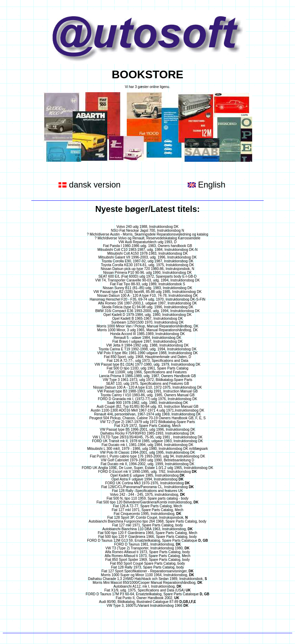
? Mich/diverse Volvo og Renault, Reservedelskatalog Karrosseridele (148, 238)
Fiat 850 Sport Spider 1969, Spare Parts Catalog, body (147, 560)
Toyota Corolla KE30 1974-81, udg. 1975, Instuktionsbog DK (147, 265)
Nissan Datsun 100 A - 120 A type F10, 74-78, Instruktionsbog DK (148, 296)
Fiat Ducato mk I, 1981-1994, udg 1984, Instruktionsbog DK (148, 445)
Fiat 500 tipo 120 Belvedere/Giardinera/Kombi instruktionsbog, (147, 502)
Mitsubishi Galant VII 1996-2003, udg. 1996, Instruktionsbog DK (147, 257)
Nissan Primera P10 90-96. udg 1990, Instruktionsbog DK (147, 273)
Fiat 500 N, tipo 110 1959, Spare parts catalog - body (147, 498)
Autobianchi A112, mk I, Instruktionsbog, (148, 586)
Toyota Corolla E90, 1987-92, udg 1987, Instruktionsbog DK (147, 261)
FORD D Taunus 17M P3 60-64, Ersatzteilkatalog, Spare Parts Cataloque (147, 594)
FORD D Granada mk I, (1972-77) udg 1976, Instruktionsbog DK (147, 399)
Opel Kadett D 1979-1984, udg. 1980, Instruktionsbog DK (148, 315)
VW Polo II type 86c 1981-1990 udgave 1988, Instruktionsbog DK (147, 353)
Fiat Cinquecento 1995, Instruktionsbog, (147, 514)
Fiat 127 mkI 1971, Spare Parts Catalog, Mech (148, 510)
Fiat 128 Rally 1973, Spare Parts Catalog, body (147, 567)
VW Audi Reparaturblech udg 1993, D (147, 242)
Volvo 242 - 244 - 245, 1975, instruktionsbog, (148, 495)
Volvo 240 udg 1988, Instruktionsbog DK (147, 227)
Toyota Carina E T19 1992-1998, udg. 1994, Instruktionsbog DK (148, 349)
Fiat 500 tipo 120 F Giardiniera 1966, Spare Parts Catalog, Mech (148, 533)
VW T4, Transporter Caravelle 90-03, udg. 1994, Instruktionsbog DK (147, 280)
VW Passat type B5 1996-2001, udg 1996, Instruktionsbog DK (147, 430)
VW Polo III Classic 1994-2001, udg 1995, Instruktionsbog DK (147, 452)
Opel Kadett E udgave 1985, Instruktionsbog (147, 475)
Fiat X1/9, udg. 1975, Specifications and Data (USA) (148, 590)
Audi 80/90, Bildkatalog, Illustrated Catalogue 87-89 (147, 602)
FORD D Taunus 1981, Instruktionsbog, (148, 544)
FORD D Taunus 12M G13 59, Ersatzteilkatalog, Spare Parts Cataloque (147, 540)
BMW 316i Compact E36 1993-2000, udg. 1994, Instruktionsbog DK (147, 311)
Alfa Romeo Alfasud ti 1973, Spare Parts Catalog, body (147, 552)
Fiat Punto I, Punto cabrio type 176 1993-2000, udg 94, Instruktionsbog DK (147, 456)
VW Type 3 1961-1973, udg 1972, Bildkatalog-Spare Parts (147, 380)
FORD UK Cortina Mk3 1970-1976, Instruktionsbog (147, 483)
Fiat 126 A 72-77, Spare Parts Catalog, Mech (147, 506)
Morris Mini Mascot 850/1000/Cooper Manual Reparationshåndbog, (147, 583)
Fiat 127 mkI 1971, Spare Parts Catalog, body (147, 525)
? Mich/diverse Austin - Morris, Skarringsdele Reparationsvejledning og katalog (147, 234)
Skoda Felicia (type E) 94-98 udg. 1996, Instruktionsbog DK (147, 307)
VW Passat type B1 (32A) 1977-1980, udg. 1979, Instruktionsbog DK (147, 364)
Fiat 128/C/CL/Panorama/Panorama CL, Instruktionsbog (148, 487)
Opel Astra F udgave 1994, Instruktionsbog (147, 479)
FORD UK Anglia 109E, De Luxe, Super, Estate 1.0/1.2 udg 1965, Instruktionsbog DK (147, 468)
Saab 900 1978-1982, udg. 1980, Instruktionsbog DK (148, 403)
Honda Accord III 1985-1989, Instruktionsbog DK (147, 334)
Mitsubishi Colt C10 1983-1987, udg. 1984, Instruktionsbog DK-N (147, 250)
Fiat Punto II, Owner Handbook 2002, (147, 598)
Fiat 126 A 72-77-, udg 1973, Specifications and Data (147, 361)
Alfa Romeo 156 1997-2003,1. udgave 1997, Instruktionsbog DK (147, 303)
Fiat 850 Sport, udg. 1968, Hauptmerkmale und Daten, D (147, 357)
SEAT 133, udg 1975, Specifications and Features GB (147, 384)
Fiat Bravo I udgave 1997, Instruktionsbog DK (148, 341)
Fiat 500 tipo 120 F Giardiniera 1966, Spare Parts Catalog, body (147, 537)
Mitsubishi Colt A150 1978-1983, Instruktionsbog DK (147, 253)
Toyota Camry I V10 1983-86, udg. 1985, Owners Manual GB (147, 395)
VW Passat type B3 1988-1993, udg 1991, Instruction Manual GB (147, 391)
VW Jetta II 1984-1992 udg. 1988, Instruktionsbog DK (147, 345)
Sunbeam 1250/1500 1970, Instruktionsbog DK (148, 322)
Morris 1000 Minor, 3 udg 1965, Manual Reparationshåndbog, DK (147, 330)
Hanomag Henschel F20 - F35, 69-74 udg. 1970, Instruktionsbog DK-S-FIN (148, 299)
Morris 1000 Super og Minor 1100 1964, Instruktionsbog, (147, 575)
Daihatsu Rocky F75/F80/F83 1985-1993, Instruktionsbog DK (147, 433)
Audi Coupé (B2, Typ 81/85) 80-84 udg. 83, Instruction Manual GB (147, 407)
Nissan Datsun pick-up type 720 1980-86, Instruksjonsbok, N (147, 269)
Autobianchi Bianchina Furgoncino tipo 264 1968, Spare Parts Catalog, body (147, 521)
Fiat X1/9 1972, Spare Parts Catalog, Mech (147, 426)
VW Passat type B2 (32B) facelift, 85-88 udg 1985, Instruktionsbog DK (147, 292)
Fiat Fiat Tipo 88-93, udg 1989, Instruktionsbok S (148, 284)
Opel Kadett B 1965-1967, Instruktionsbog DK (147, 319)
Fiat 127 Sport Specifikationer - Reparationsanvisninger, (147, 571)
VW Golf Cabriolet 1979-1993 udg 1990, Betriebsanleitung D (148, 460)
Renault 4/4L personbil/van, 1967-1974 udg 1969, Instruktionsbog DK (147, 414)
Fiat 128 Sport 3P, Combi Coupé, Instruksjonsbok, (147, 518)
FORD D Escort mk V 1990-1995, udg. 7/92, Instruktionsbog (147, 472)
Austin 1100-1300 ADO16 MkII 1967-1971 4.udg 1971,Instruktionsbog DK (148, 410)
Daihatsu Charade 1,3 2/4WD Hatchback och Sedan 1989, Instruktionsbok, (147, 579)
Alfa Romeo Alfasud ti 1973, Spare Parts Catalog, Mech (147, 556)
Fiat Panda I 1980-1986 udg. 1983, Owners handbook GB (148, 246)
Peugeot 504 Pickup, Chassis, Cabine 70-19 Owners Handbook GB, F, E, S (147, 418)
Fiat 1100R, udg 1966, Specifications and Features (147, 372)
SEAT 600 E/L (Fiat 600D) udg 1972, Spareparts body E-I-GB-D (147, 276)
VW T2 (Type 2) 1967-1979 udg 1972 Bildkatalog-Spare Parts (147, 422)
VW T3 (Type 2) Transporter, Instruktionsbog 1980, (148, 548)
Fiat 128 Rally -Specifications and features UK (148, 491)
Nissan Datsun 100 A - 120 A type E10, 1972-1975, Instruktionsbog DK (147, 387)
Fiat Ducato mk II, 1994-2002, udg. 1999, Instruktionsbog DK (147, 464)
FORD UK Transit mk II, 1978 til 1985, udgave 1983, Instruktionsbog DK (147, 441)
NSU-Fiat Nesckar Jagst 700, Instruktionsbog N (147, 230)
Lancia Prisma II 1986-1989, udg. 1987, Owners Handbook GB (148, 376)
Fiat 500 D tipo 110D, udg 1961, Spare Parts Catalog (147, 368)
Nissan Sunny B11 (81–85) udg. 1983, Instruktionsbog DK (147, 288)
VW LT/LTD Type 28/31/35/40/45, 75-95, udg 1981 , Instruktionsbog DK (148, 437)
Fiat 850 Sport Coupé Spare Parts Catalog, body (147, 563)
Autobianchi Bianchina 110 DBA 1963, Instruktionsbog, (148, 529)
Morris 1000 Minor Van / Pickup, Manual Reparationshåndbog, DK (147, 326)
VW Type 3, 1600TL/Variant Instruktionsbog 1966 (147, 606)
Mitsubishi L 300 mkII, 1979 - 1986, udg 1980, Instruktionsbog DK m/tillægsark (147, 449)
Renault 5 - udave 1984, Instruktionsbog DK (147, 338)
